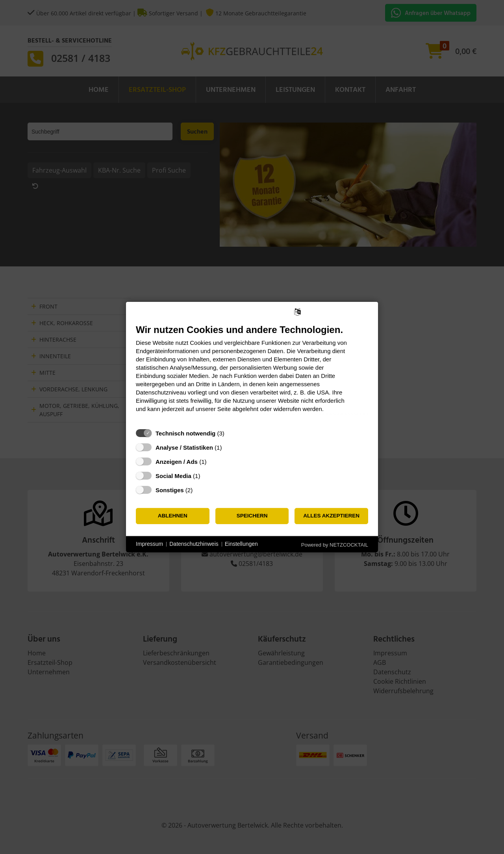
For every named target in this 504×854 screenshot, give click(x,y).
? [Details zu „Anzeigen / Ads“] (214, 461)
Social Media (173, 475)
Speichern (252, 516)
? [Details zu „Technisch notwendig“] (232, 433)
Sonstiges (170, 490)
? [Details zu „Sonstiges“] (200, 490)
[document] (252, 374)
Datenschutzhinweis (194, 544)
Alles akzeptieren (331, 516)
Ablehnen (173, 516)
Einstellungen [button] (241, 544)
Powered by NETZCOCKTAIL (335, 544)
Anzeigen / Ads (177, 461)
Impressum (149, 544)
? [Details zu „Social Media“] (208, 475)
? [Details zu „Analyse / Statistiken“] (229, 447)
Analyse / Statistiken (184, 447)
